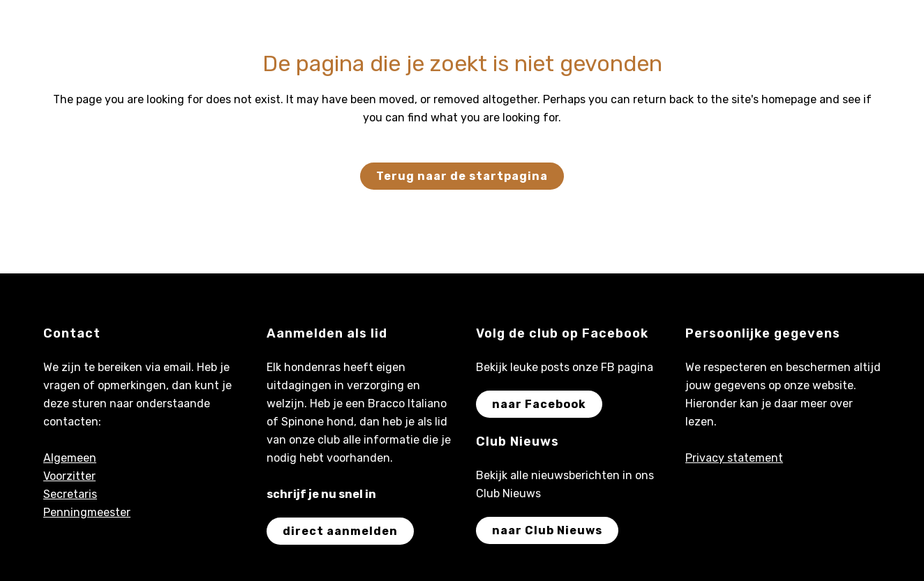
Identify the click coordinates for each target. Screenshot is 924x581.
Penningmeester (87, 512)
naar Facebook (539, 404)
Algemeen (70, 458)
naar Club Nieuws (547, 530)
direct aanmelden (340, 531)
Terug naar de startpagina (462, 176)
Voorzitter (69, 476)
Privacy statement (734, 458)
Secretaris (70, 494)
